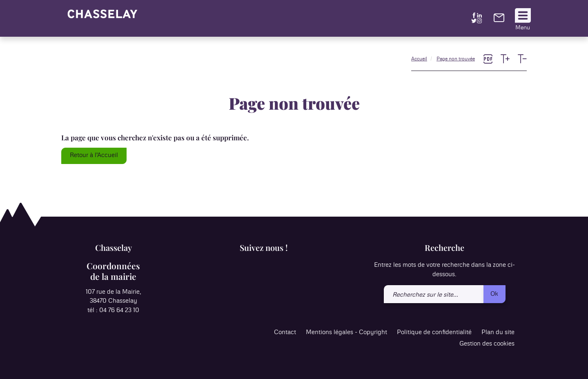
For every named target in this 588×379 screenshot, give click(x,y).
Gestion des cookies (487, 344)
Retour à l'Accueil (94, 155)
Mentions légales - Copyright (346, 332)
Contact (285, 332)
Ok (494, 294)
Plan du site (498, 332)
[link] (499, 20)
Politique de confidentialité (434, 332)
